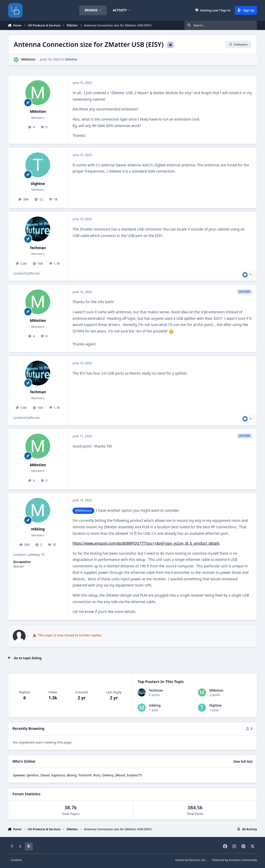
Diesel (45, 775)
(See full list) (243, 762)
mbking (38, 529)
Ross (97, 775)
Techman (38, 248)
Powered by (235, 860)
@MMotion (83, 511)
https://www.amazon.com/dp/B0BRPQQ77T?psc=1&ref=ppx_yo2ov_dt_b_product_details (146, 543)
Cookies (16, 860)
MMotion (28, 59)
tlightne (38, 184)
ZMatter (71, 59)
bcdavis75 (134, 775)
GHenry (108, 775)
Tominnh (85, 775)
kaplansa (58, 775)
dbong (72, 775)
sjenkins (33, 775)
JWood (120, 775)
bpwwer (19, 775)
